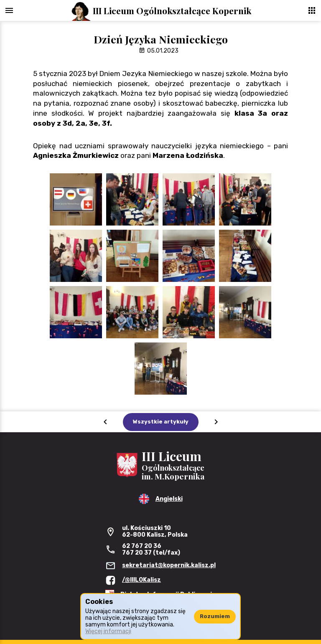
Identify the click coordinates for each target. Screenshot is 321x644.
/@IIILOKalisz (141, 580)
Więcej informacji (108, 631)
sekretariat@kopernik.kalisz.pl (169, 565)
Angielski (169, 499)
